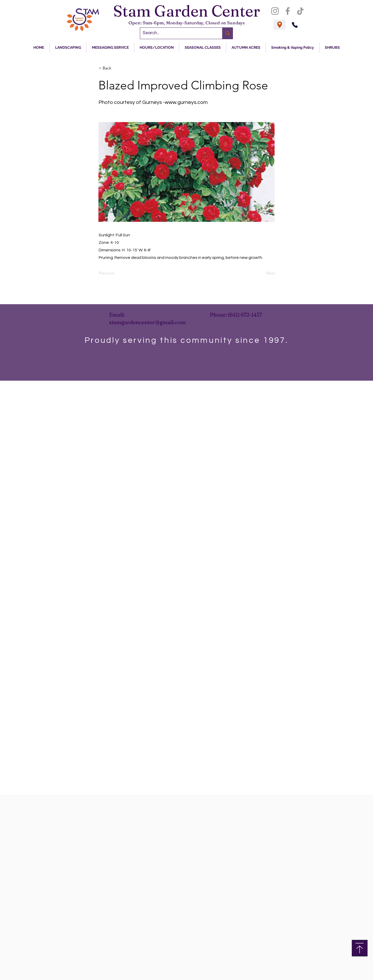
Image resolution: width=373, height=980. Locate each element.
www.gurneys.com (186, 102)
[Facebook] (288, 11)
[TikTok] (300, 11)
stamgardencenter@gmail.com (147, 322)
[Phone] (295, 25)
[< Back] (116, 68)
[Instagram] (275, 11)
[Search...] (177, 33)
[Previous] (116, 273)
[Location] (279, 25)
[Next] (262, 273)
